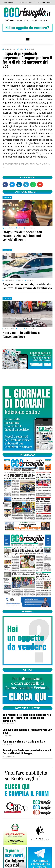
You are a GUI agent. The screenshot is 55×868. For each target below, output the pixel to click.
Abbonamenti (9, 2)
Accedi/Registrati (45, 2)
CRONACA (7, 198)
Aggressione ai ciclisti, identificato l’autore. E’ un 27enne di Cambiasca (27, 286)
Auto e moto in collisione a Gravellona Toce (21, 334)
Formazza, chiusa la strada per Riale (24, 742)
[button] (28, 40)
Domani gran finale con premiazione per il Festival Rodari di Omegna (27, 752)
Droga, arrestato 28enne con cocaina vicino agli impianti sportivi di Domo (22, 236)
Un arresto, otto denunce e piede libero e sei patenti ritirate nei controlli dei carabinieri (27, 718)
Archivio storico (26, 2)
